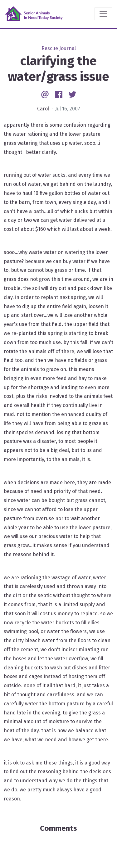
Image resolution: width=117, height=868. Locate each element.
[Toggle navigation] (103, 14)
